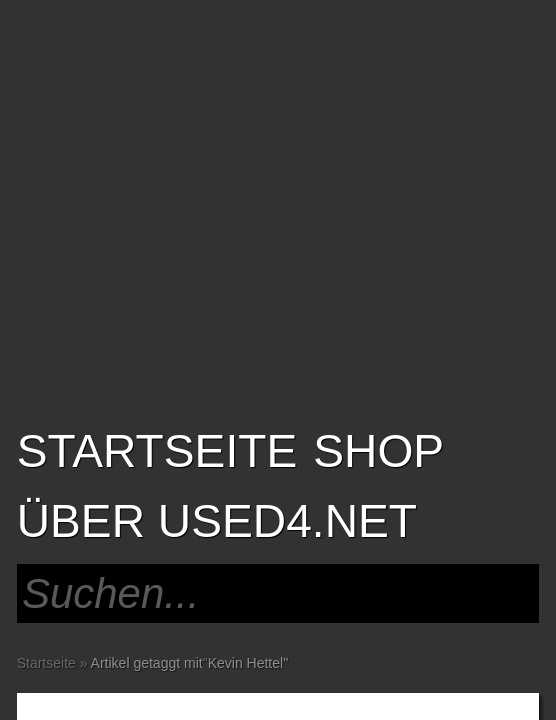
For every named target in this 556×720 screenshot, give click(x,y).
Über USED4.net (217, 521)
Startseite (157, 451)
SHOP (378, 451)
